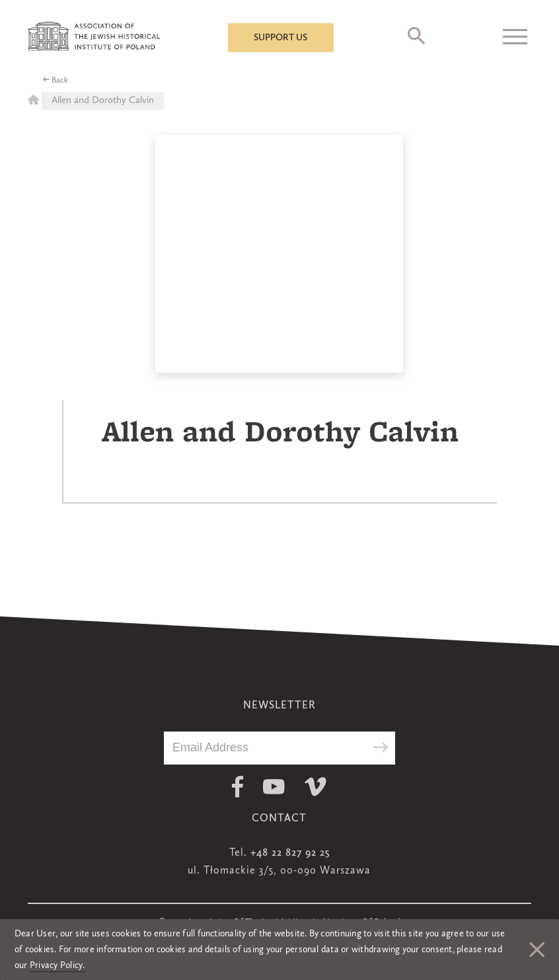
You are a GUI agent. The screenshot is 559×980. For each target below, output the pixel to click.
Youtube (274, 787)
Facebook (238, 787)
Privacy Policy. (57, 965)
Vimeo (316, 787)
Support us (280, 38)
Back (60, 81)
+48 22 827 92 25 (290, 853)
